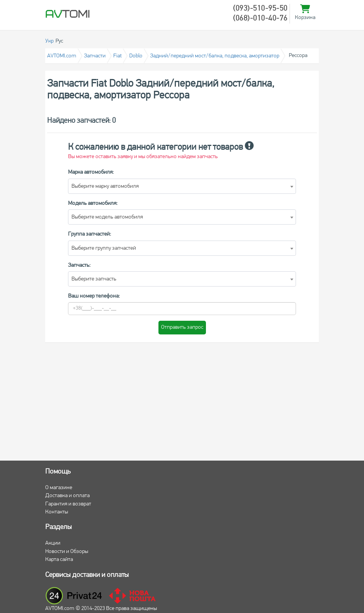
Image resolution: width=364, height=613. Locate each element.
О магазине (59, 488)
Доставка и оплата (67, 496)
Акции (53, 543)
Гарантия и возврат (68, 504)
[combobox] (182, 186)
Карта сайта (59, 560)
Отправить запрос (182, 327)
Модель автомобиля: (93, 204)
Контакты (57, 512)
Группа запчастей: (89, 234)
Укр (49, 41)
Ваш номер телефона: (94, 296)
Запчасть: (79, 265)
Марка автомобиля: (91, 172)
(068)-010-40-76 (260, 19)
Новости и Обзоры (67, 552)
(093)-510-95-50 (260, 9)
